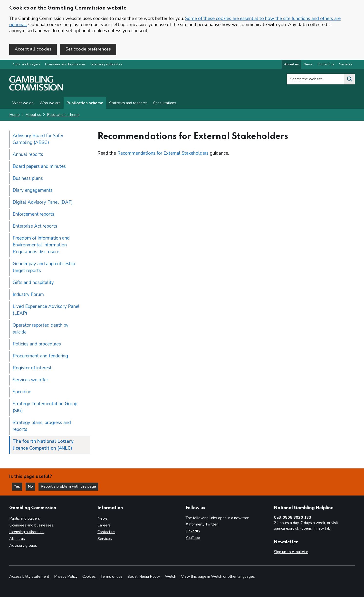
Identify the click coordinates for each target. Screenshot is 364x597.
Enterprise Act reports (35, 226)
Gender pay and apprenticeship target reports (44, 267)
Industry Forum (28, 294)
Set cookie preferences (88, 49)
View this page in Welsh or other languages (218, 577)
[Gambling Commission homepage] (36, 89)
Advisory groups (23, 546)
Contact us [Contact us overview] (326, 64)
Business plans (28, 178)
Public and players (26, 64)
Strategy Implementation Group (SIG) (45, 407)
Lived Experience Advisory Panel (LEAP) (46, 310)
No (31, 486)
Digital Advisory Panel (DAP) (43, 202)
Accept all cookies (33, 49)
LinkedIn (193, 531)
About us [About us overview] (291, 64)
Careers (104, 525)
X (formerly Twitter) (202, 524)
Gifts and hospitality (33, 283)
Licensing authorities (106, 64)
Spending (22, 392)
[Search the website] (349, 79)
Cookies (89, 577)
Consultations (165, 103)
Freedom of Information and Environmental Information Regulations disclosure (41, 245)
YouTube (193, 538)
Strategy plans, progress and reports (42, 426)
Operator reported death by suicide (41, 329)
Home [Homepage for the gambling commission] (14, 115)
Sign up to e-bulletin (291, 552)
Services (105, 539)
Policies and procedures (37, 344)
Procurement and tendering (40, 356)
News (103, 518)
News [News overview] (308, 64)
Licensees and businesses (65, 64)
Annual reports (28, 154)
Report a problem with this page (68, 486)
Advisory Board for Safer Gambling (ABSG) (38, 139)
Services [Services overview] (346, 64)
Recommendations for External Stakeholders (163, 153)
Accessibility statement (29, 577)
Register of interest (32, 368)
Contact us (106, 532)
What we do (23, 103)
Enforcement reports (34, 214)
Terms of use (112, 577)
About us (33, 115)
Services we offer (30, 380)
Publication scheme (85, 103)
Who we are (50, 103)
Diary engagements (33, 190)
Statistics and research (128, 103)
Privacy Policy (66, 577)
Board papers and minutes (39, 166)
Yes (18, 486)
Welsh (171, 577)
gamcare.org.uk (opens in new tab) (303, 528)
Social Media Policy (144, 577)
